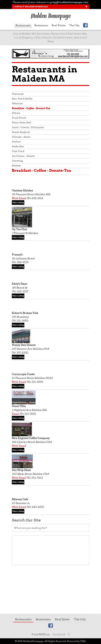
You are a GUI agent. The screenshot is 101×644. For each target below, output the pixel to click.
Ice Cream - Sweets (23, 156)
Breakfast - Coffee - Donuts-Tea (31, 108)
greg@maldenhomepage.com (69, 2)
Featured (18, 94)
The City (74, 25)
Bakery (16, 166)
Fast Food (18, 151)
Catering (17, 161)
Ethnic (16, 113)
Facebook (59, 634)
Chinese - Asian (21, 137)
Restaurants (23, 25)
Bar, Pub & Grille (22, 99)
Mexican (17, 104)
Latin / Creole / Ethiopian (28, 127)
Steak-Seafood (21, 132)
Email (22, 198)
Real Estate (59, 25)
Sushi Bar (18, 146)
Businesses (41, 25)
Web (15, 198)
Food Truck (19, 118)
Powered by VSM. (77, 641)
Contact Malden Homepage (31, 7)
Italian (16, 142)
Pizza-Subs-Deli (21, 123)
